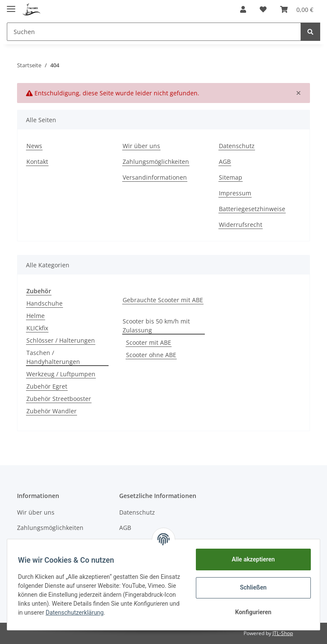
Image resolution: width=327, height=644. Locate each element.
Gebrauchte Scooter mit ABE (163, 300)
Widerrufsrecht (241, 225)
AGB (225, 162)
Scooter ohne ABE (151, 355)
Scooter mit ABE (149, 342)
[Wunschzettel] (263, 9)
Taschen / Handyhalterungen (53, 357)
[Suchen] (154, 32)
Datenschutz (237, 146)
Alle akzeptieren (250, 559)
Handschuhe (44, 303)
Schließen (251, 587)
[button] (243, 9)
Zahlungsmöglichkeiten (156, 162)
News (34, 146)
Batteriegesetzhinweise (252, 209)
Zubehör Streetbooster (59, 399)
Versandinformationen (155, 177)
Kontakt (37, 162)
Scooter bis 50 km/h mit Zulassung (156, 326)
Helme (36, 316)
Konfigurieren (250, 612)
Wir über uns (141, 146)
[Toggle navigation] (11, 5)
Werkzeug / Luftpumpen (61, 374)
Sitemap (231, 177)
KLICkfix (37, 328)
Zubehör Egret (47, 386)
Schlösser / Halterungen (61, 340)
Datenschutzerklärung (138, 613)
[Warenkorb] (297, 9)
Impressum (235, 193)
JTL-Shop (283, 633)
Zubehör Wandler (52, 411)
